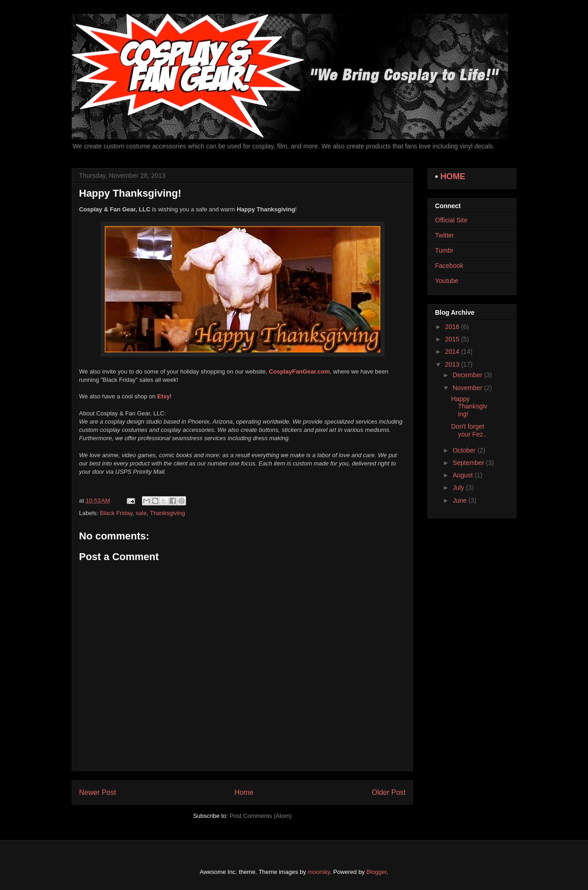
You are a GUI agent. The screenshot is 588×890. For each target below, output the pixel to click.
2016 (453, 327)
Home (244, 792)
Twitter (444, 235)
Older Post (389, 792)
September (469, 463)
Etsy (163, 396)
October (465, 450)
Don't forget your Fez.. (469, 430)
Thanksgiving (167, 513)
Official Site (451, 220)
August (463, 475)
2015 (453, 339)
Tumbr (444, 250)
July (459, 488)
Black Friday (116, 513)
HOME (453, 176)
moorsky (319, 872)
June (460, 500)
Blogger (377, 872)
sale (141, 513)
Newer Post (98, 792)
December (468, 375)
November (468, 388)
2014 (453, 351)
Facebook (449, 266)
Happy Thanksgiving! (469, 407)
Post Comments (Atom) (261, 816)
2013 (453, 364)
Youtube (447, 281)
